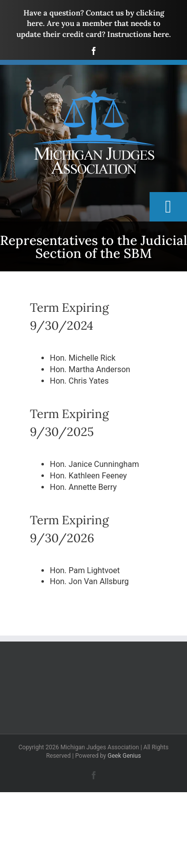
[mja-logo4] (94, 78)
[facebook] (94, 51)
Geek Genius (124, 756)
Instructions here (138, 34)
